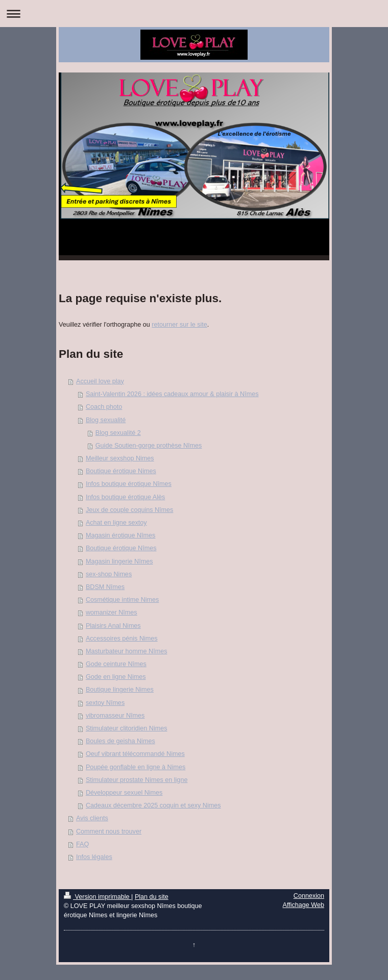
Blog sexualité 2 (118, 433)
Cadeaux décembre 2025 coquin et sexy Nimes (153, 805)
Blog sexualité (106, 420)
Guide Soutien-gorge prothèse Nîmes (149, 446)
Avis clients (92, 818)
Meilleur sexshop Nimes (120, 458)
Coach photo (104, 407)
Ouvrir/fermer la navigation (194, 14)
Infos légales (94, 857)
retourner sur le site (179, 325)
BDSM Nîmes (105, 587)
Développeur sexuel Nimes (124, 793)
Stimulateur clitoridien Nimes (127, 728)
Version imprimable (98, 897)
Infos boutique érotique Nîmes (129, 484)
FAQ (82, 844)
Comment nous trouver (109, 831)
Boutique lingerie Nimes (120, 690)
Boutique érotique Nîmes (121, 548)
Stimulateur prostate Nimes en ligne (137, 780)
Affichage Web (304, 905)
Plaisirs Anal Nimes (113, 626)
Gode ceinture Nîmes (116, 664)
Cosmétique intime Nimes (122, 600)
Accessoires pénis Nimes (122, 639)
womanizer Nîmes (112, 612)
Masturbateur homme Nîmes (127, 651)
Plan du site (152, 897)
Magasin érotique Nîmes (121, 535)
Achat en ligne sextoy (116, 523)
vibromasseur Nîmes (115, 716)
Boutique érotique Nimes (121, 471)
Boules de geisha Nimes (120, 741)
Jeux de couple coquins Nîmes (130, 510)
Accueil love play (100, 381)
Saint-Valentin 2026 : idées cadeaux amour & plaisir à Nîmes (172, 394)
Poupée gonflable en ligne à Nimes (136, 767)
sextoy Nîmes (105, 703)
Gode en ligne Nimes (116, 677)
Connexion (309, 896)
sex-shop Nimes (109, 574)
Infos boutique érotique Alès (125, 497)
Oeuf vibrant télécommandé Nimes (135, 754)
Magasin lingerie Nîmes (119, 561)
